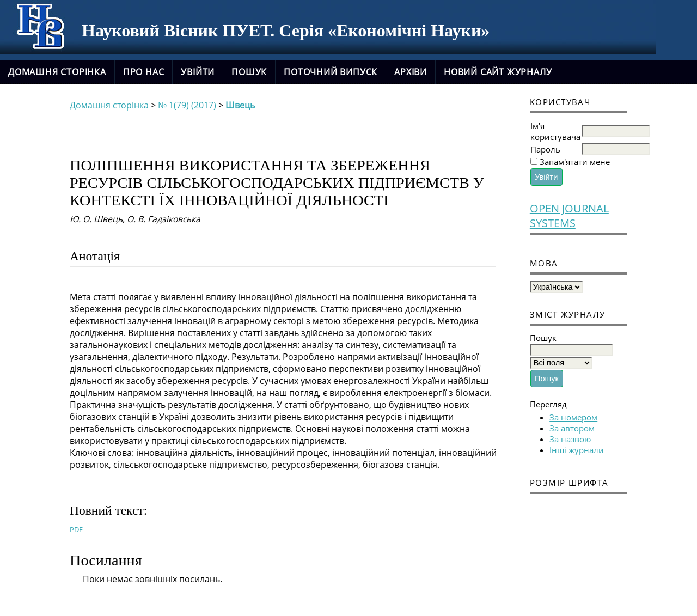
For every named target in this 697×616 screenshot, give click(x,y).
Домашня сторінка (57, 72)
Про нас (144, 72)
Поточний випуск (331, 72)
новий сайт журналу (498, 72)
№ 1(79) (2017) (187, 105)
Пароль (545, 149)
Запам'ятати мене (575, 162)
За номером (573, 417)
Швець (240, 105)
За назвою (570, 439)
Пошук (249, 72)
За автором (572, 428)
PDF (76, 529)
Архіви (411, 72)
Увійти (198, 72)
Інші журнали (577, 450)
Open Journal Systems (569, 216)
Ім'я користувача (555, 131)
